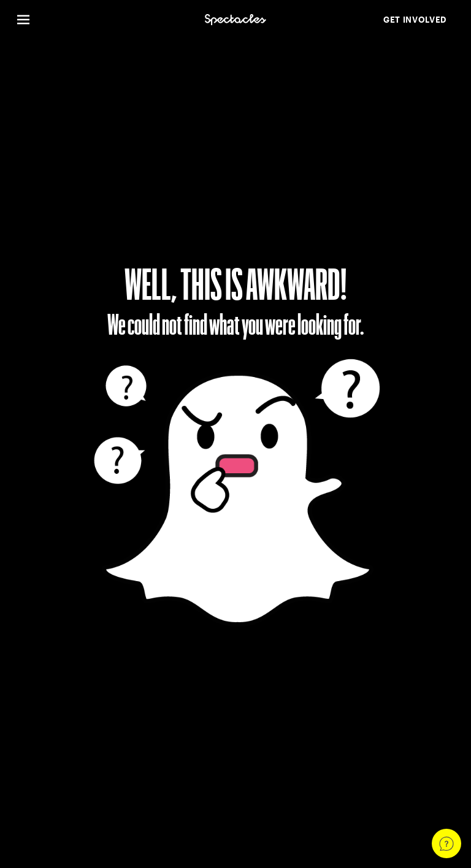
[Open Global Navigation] (104, 20)
